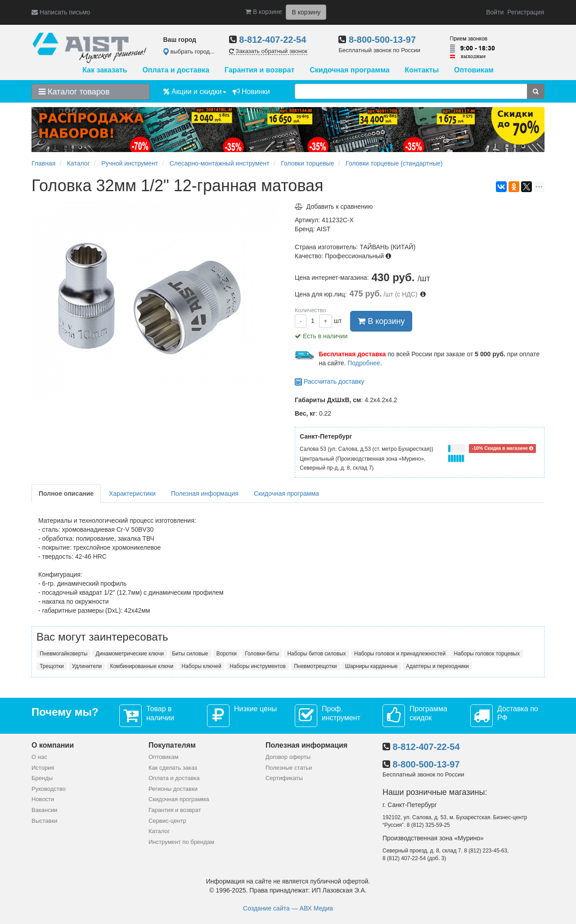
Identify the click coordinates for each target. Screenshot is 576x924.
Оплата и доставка (176, 70)
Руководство (49, 789)
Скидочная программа (349, 70)
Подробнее (364, 363)
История (43, 768)
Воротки (227, 654)
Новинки (251, 92)
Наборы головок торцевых (487, 654)
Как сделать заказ (173, 768)
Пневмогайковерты (63, 654)
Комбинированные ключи (142, 666)
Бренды (42, 778)
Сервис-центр (167, 821)
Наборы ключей (202, 666)
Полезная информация (205, 493)
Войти (495, 12)
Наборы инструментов (258, 666)
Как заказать (105, 70)
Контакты (422, 70)
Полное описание (66, 493)
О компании (53, 745)
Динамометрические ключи (130, 654)
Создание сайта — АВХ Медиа (288, 908)
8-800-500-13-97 (382, 40)
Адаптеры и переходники (437, 666)
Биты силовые (190, 654)
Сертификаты (284, 778)
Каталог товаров (74, 92)
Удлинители (87, 666)
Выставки (44, 821)
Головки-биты (262, 654)
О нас (39, 757)
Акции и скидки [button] (195, 92)
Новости (43, 799)
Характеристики (132, 493)
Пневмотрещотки (315, 666)
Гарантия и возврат (259, 70)
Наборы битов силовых (316, 654)
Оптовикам (474, 70)
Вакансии (44, 810)
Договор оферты (288, 757)
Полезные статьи (289, 768)
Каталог (159, 831)
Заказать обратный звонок (268, 51)
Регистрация (526, 12)
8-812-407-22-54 (272, 40)
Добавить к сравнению (334, 206)
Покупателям (172, 745)
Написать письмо (61, 12)
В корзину (381, 321)
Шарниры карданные (371, 666)
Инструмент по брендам (181, 842)
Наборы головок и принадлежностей (400, 654)
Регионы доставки (173, 789)
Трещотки (52, 666)
